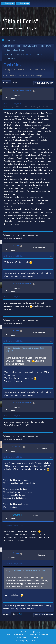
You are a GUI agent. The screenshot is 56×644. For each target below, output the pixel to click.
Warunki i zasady (27, 632)
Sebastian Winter (22, 91)
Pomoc (17, 632)
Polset (16, 246)
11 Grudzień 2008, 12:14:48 (13, 297)
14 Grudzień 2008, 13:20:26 (13, 564)
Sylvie (39, 54)
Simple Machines (35, 638)
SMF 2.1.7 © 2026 (21, 638)
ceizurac (17, 447)
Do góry (6, 614)
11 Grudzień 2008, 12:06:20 (13, 256)
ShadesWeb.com (35, 641)
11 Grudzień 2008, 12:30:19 (13, 341)
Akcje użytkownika (44, 83)
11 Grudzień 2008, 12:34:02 (13, 416)
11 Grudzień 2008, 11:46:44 (13, 104)
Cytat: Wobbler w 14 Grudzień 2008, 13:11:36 (26, 571)
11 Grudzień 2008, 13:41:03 (13, 457)
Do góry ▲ (38, 632)
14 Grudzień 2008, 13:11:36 (13, 525)
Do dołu (6, 82)
